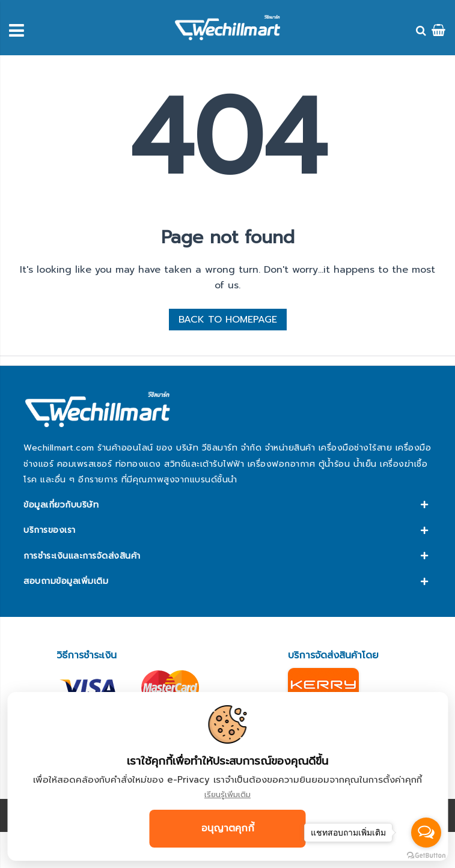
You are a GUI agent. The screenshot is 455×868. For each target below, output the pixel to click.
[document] (227, 776)
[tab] (227, 505)
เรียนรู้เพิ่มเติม (227, 794)
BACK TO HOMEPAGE (228, 320)
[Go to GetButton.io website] (426, 856)
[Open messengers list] (426, 833)
